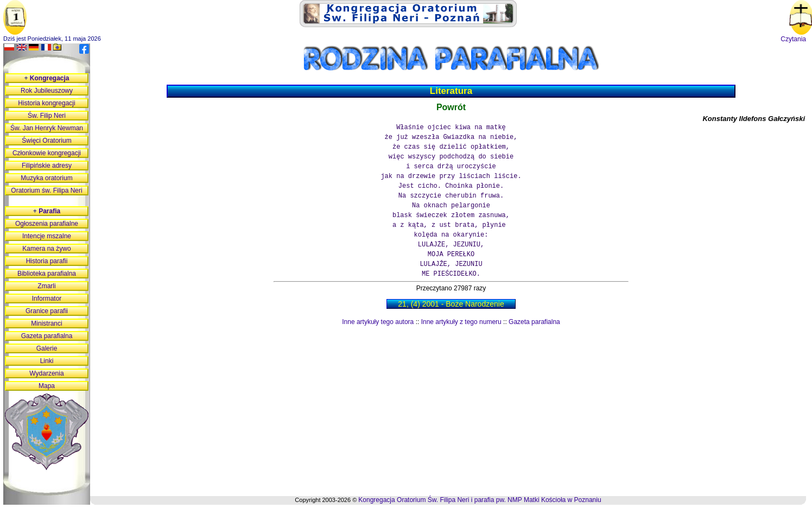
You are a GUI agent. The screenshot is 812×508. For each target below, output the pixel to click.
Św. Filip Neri (47, 116)
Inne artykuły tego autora (378, 322)
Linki (47, 361)
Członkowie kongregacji (47, 153)
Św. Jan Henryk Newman (47, 128)
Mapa (47, 386)
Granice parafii (47, 311)
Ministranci (46, 323)
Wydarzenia (46, 373)
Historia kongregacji (46, 103)
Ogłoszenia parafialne (47, 224)
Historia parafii (47, 261)
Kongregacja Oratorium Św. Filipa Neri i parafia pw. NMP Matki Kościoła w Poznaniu (480, 500)
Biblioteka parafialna (47, 274)
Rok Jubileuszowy (47, 91)
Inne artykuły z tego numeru (461, 322)
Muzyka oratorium (46, 178)
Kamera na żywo (46, 249)
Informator (47, 299)
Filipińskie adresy (47, 166)
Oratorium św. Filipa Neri (46, 190)
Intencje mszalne (47, 236)
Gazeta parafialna (534, 322)
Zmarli (46, 286)
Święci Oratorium (46, 141)
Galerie (47, 348)
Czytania (793, 39)
